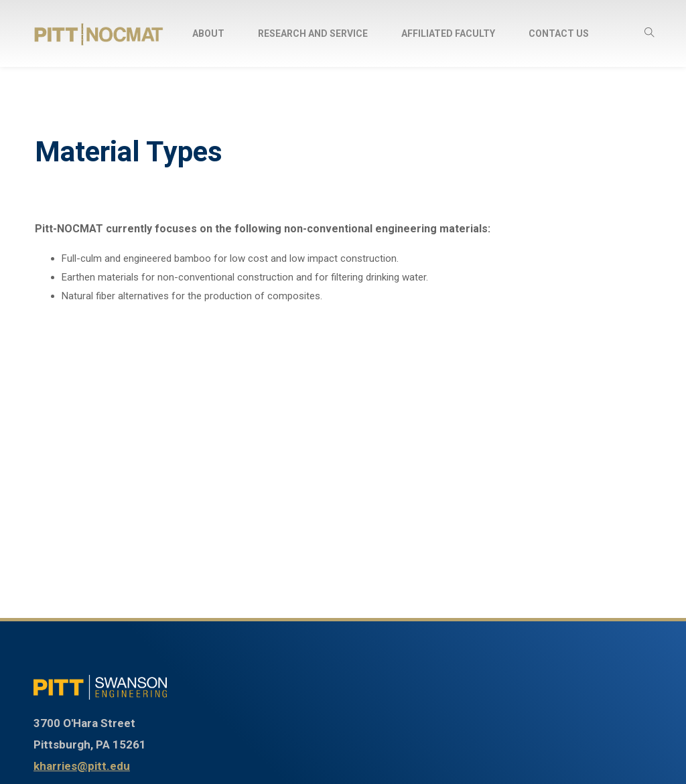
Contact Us (559, 33)
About (208, 33)
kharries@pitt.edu (82, 766)
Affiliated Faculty (448, 33)
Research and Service (313, 33)
